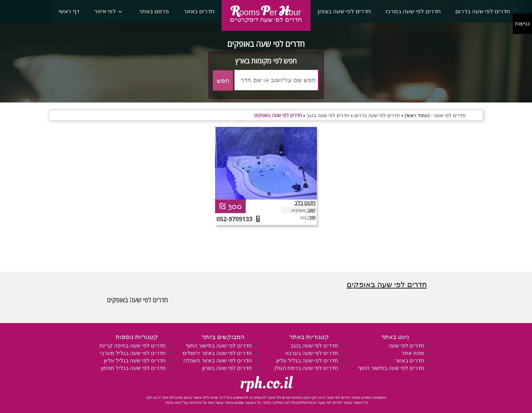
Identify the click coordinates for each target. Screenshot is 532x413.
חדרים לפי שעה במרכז (413, 11)
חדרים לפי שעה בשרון (227, 368)
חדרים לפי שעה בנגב (314, 345)
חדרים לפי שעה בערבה (311, 353)
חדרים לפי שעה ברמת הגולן (306, 368)
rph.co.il (266, 383)
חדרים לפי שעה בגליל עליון (307, 360)
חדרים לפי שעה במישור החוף (391, 368)
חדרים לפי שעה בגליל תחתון (133, 368)
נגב (303, 217)
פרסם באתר (154, 11)
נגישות (522, 24)
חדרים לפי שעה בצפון (344, 11)
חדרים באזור (199, 11)
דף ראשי (69, 11)
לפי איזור (105, 11)
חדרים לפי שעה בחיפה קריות (132, 345)
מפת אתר (413, 353)
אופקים (299, 210)
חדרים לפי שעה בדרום (483, 11)
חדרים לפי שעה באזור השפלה (217, 360)
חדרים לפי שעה (406, 345)
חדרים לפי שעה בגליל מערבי (133, 353)
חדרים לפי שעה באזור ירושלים (217, 353)
